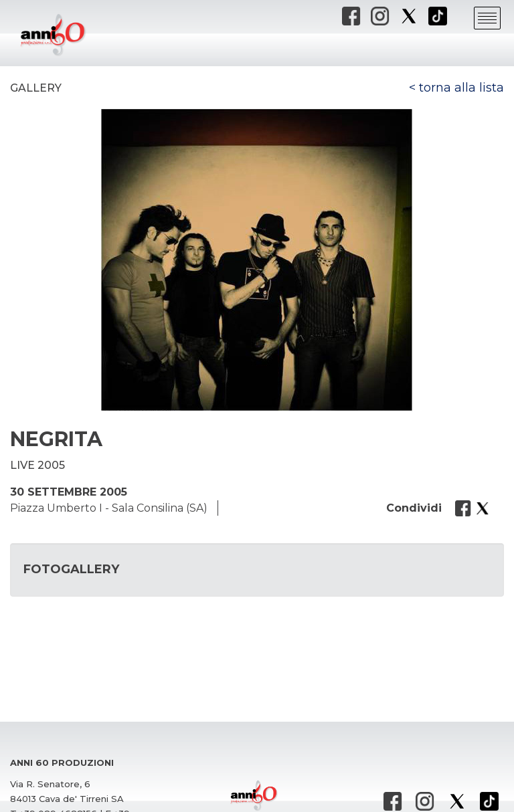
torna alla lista (461, 88)
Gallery (36, 88)
